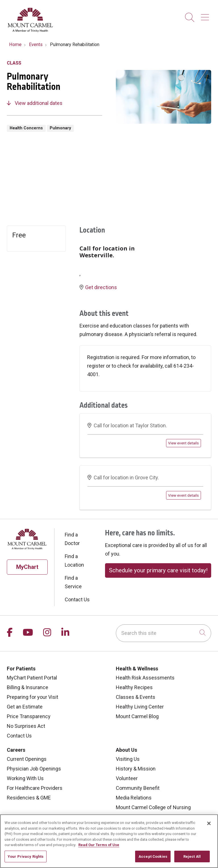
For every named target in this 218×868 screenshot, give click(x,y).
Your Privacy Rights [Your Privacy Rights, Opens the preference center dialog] (26, 860)
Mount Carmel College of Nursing (153, 807)
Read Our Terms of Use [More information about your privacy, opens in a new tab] (99, 849)
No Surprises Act (26, 726)
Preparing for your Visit (33, 697)
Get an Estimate (25, 707)
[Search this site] (163, 633)
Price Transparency (29, 716)
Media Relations (134, 798)
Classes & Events (136, 697)
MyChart (27, 567)
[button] (206, 15)
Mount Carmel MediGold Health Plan (156, 817)
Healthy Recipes (134, 687)
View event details (183, 443)
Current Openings (27, 759)
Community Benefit (138, 788)
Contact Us (77, 599)
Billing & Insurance (28, 687)
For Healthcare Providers (35, 788)
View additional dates (35, 103)
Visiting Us (128, 759)
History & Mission (136, 769)
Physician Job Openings (34, 769)
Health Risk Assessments (145, 678)
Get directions (98, 287)
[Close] (209, 827)
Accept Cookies (153, 860)
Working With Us (25, 778)
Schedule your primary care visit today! (158, 570)
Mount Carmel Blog (137, 716)
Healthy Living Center (140, 707)
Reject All (192, 860)
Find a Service (73, 582)
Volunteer (127, 778)
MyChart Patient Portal (32, 678)
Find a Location (74, 561)
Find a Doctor (72, 539)
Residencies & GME (29, 798)
